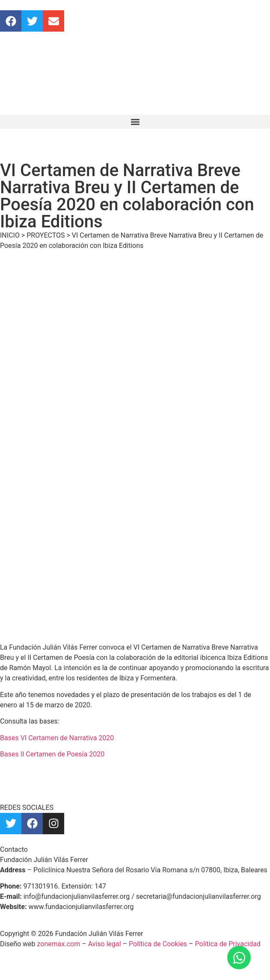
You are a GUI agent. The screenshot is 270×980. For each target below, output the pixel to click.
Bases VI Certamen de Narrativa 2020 (57, 738)
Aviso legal (105, 944)
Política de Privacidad (228, 944)
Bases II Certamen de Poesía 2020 (52, 754)
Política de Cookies (158, 944)
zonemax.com (59, 944)
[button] (135, 122)
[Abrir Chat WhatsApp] (239, 958)
